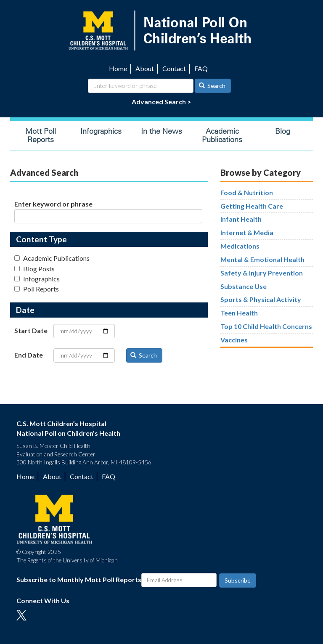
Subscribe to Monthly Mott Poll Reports (79, 579)
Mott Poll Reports (41, 135)
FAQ (201, 68)
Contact (174, 68)
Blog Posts (34, 269)
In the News (161, 131)
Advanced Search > (161, 102)
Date (25, 310)
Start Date (31, 330)
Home (118, 68)
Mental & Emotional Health (262, 259)
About (145, 68)
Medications (240, 246)
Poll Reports (37, 289)
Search (212, 86)
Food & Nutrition (247, 192)
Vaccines (234, 340)
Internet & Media (247, 232)
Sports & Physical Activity (261, 299)
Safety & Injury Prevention (262, 273)
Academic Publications (222, 135)
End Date (29, 355)
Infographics (101, 131)
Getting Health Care (252, 206)
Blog (283, 131)
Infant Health (241, 219)
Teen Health (239, 313)
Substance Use (244, 286)
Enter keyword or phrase (53, 204)
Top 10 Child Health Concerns (266, 326)
